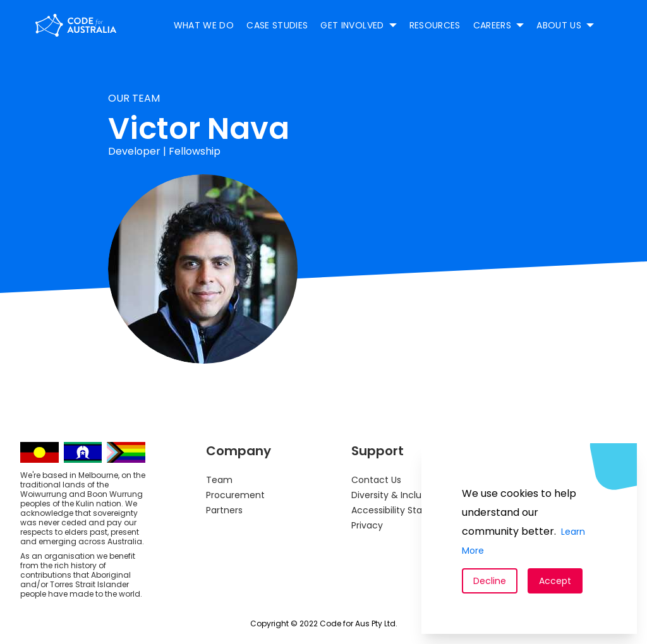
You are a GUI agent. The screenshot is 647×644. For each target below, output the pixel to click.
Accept (555, 581)
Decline (490, 581)
